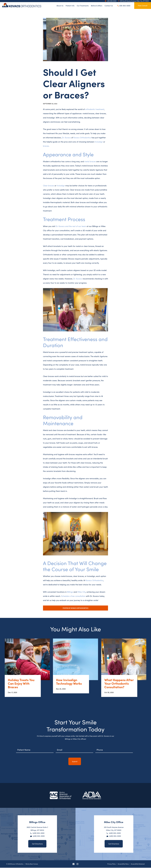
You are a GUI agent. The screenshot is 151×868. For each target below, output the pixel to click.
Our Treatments (83, 5)
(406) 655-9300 (38, 833)
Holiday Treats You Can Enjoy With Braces (21, 684)
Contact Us (109, 5)
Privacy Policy (111, 864)
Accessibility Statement (138, 864)
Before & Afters (97, 5)
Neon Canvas (34, 864)
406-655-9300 (124, 6)
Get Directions (37, 844)
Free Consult (143, 5)
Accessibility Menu (123, 864)
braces (46, 146)
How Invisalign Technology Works (69, 682)
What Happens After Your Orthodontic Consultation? (119, 684)
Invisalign (99, 142)
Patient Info (70, 5)
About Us (60, 5)
